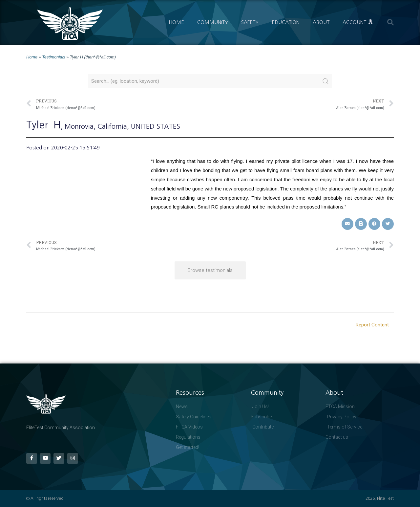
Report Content (372, 325)
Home (176, 22)
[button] (390, 22)
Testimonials (53, 57)
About (321, 22)
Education (286, 22)
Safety (250, 22)
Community (213, 22)
